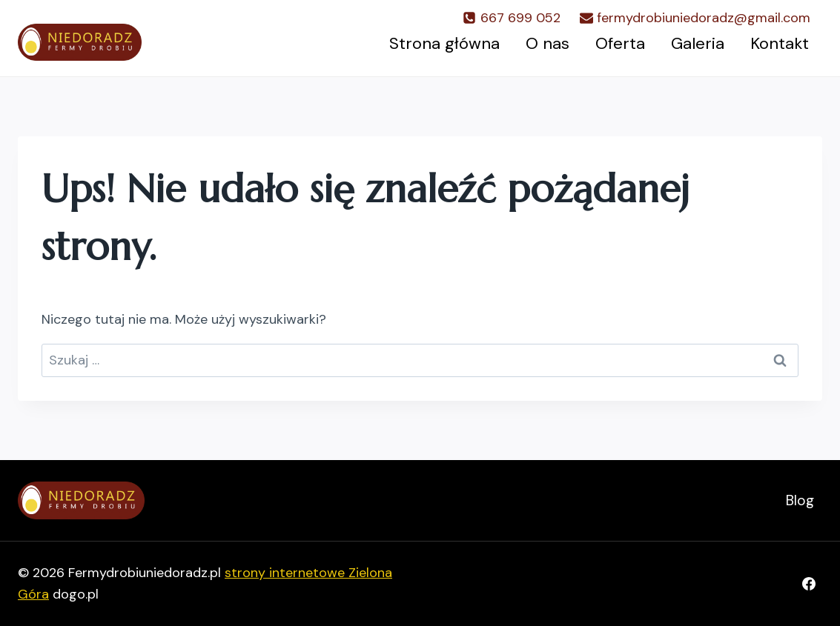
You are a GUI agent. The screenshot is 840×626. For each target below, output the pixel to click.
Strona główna (444, 43)
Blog (800, 500)
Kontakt (780, 43)
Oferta (620, 43)
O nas (548, 43)
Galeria (698, 43)
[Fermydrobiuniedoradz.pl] (80, 42)
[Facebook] (809, 584)
